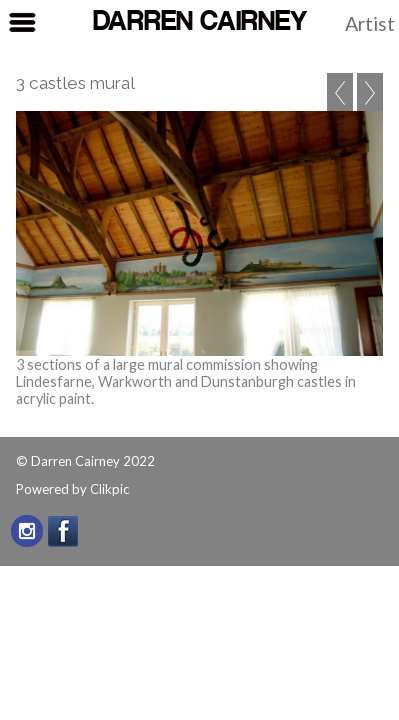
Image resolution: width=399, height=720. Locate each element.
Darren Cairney (200, 22)
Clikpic (109, 489)
